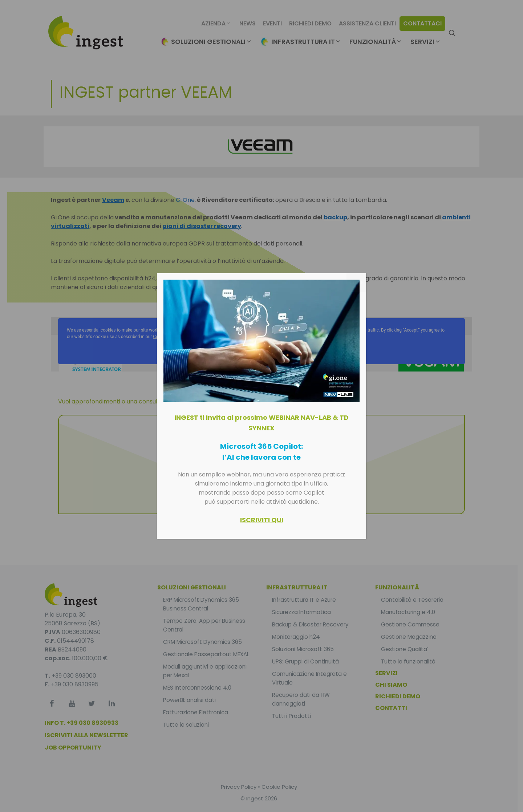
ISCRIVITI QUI (262, 520)
